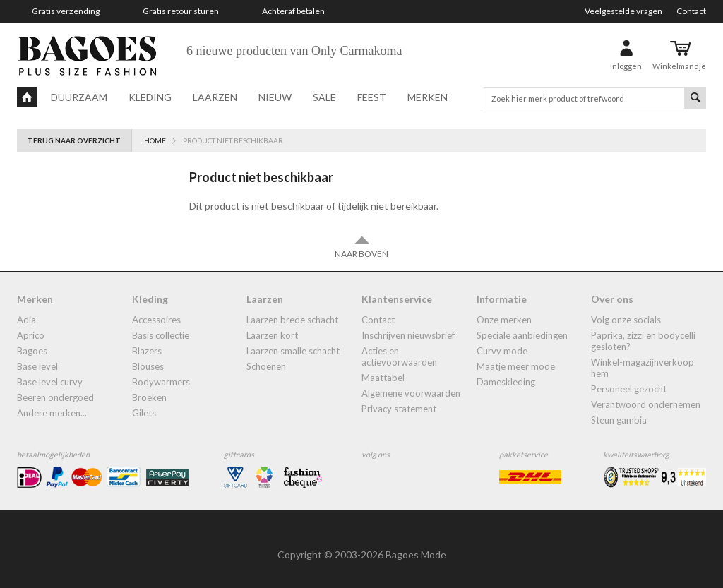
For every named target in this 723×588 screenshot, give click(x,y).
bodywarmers (161, 382)
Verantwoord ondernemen (646, 404)
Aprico (31, 335)
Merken (428, 97)
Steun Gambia (619, 420)
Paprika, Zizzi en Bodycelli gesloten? (643, 341)
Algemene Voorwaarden (411, 393)
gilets (144, 413)
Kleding (150, 97)
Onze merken (504, 320)
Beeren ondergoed (55, 397)
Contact (691, 11)
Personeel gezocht (629, 389)
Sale (324, 97)
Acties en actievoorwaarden (399, 356)
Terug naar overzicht (74, 140)
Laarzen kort (272, 335)
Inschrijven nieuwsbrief (408, 335)
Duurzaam (79, 97)
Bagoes (32, 351)
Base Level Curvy (50, 382)
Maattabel (383, 378)
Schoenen (266, 366)
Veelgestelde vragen (623, 11)
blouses (148, 366)
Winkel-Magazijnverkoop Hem (643, 368)
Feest (372, 97)
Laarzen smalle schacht (293, 351)
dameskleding (506, 382)
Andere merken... (52, 413)
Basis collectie (161, 335)
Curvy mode (502, 351)
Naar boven (361, 247)
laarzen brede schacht (292, 320)
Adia (26, 320)
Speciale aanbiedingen (522, 335)
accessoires (156, 320)
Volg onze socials (626, 320)
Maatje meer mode (516, 366)
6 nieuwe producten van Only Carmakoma (294, 51)
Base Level (37, 366)
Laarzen (215, 97)
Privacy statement (399, 409)
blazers (147, 351)
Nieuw (275, 97)
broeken (149, 397)
